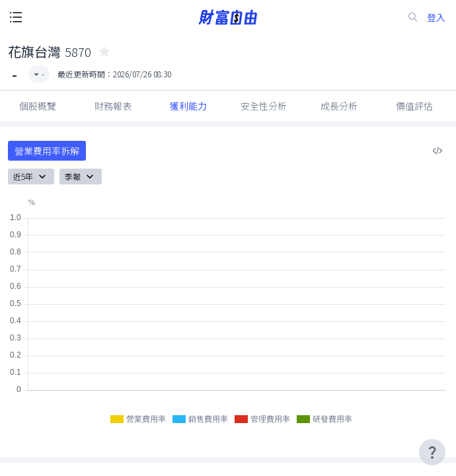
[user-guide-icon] (432, 452)
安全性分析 (264, 106)
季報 (81, 177)
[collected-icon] (104, 52)
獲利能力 (188, 106)
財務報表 (113, 106)
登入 (436, 18)
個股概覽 (38, 106)
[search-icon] (413, 17)
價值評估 (414, 106)
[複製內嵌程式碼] (437, 151)
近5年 (31, 177)
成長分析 (339, 106)
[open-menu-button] (16, 17)
